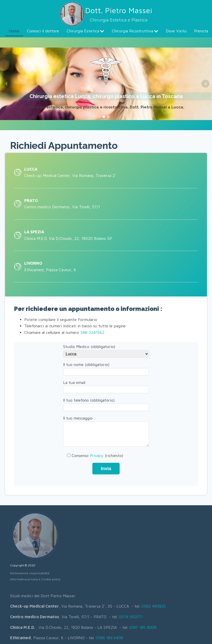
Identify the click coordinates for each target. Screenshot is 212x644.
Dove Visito (176, 31)
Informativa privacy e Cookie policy (35, 579)
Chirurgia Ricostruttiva (135, 31)
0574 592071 (131, 617)
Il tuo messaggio (106, 432)
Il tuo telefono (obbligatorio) (106, 404)
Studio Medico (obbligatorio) (106, 350)
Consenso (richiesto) (93, 455)
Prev (7, 84)
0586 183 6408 (109, 638)
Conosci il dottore (43, 31)
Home (14, 31)
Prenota (201, 31)
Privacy (97, 455)
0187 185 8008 (143, 627)
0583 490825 (154, 606)
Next (205, 84)
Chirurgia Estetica (85, 31)
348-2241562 (92, 332)
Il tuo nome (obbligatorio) (106, 368)
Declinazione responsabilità (30, 573)
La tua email (106, 386)
